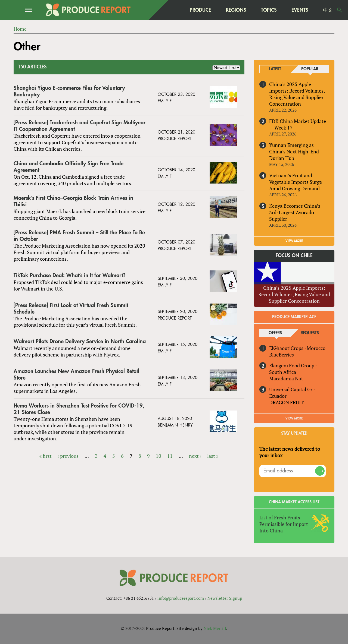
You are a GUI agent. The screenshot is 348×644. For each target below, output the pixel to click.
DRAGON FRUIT (286, 402)
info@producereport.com (181, 598)
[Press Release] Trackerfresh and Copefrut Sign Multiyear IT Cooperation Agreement (80, 126)
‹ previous (68, 456)
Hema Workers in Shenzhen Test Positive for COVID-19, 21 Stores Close (79, 409)
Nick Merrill (215, 629)
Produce (200, 10)
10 (159, 456)
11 (170, 456)
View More (294, 418)
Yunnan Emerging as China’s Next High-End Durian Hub (294, 151)
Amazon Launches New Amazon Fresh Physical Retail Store (76, 375)
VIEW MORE (294, 241)
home (172, 10)
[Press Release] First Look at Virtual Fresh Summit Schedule (71, 309)
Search (340, 10)
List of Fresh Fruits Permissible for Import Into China (284, 524)
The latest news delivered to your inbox (290, 452)
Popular (310, 69)
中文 (328, 10)
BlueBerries (282, 355)
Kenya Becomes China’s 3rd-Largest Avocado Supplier (295, 212)
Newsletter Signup (225, 598)
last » (213, 456)
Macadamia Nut (286, 378)
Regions (236, 10)
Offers (275, 333)
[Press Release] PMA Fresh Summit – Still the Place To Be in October (79, 236)
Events (300, 10)
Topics (269, 10)
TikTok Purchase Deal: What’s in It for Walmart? (70, 275)
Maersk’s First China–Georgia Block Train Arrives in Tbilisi (73, 201)
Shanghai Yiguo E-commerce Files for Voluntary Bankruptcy (69, 91)
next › (195, 456)
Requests (310, 333)
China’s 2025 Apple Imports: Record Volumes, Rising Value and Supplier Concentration (297, 94)
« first (46, 456)
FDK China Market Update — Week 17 (298, 124)
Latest (275, 69)
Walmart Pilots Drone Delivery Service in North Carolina (80, 342)
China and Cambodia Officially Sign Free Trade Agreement (69, 167)
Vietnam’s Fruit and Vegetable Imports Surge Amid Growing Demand (296, 182)
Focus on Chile (294, 255)
